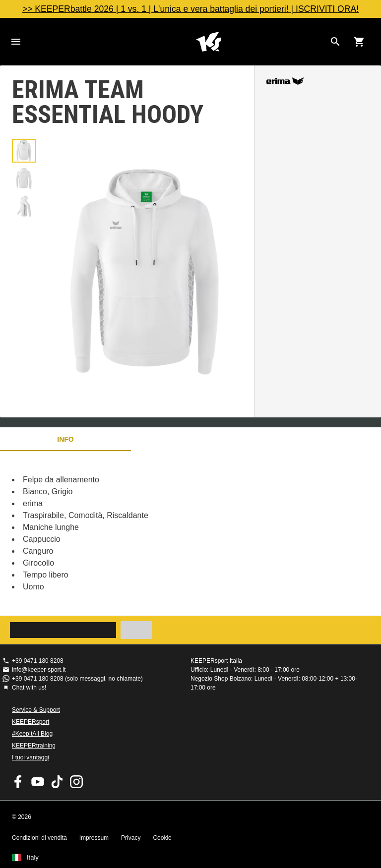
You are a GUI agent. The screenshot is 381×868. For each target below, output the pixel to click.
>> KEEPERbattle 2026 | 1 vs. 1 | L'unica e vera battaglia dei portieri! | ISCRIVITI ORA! (190, 9)
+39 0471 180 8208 (38, 661)
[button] (24, 151)
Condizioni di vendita (39, 838)
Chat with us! (29, 688)
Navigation (16, 42)
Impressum (94, 838)
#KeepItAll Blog (32, 734)
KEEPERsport (31, 722)
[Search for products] (335, 42)
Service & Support (36, 710)
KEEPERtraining (34, 746)
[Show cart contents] (359, 42)
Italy (33, 858)
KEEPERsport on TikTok (57, 782)
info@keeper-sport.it (39, 670)
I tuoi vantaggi (31, 757)
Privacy (131, 838)
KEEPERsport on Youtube (38, 782)
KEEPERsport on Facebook (18, 782)
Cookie (162, 838)
